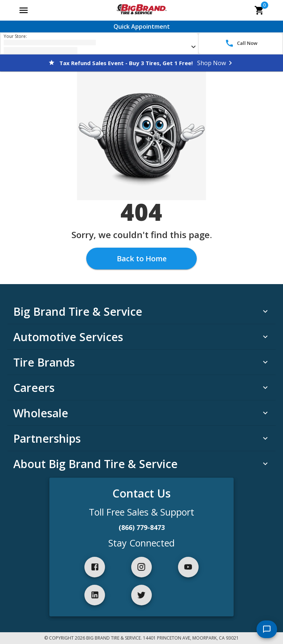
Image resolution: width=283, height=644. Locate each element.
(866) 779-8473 (142, 527)
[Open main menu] (24, 10)
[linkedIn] (95, 595)
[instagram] (141, 567)
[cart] (259, 10)
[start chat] (267, 629)
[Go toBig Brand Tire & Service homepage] (141, 10)
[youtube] (188, 567)
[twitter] (141, 595)
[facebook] (95, 567)
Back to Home (142, 259)
